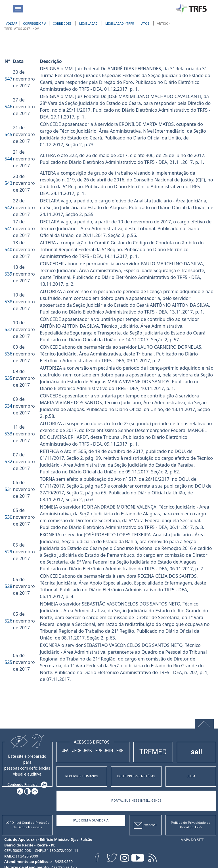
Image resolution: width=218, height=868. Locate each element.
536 (8, 354)
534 (8, 406)
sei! (196, 752)
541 (8, 228)
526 (8, 621)
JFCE (77, 751)
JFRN (108, 751)
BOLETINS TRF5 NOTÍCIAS (136, 776)
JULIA (191, 776)
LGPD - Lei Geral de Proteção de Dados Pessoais (27, 825)
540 (8, 249)
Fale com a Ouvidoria (91, 821)
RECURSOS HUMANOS (82, 776)
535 (8, 378)
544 (8, 159)
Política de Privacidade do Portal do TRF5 (191, 825)
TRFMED (153, 752)
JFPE (98, 751)
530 (8, 517)
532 (8, 461)
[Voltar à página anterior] (11, 23)
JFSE (119, 751)
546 (8, 107)
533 (8, 434)
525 (8, 662)
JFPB (87, 751)
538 (8, 302)
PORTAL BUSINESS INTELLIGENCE (136, 801)
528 (8, 586)
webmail (145, 825)
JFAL (66, 751)
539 (8, 274)
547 (8, 79)
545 (8, 134)
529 (8, 552)
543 (8, 183)
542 (8, 208)
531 (8, 489)
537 (8, 329)
